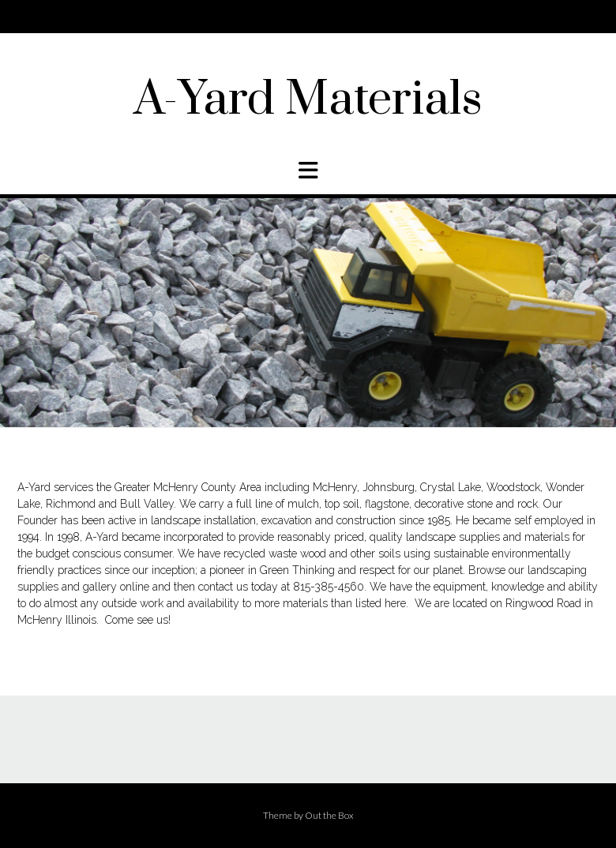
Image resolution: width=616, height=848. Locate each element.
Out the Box (329, 815)
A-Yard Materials (308, 100)
